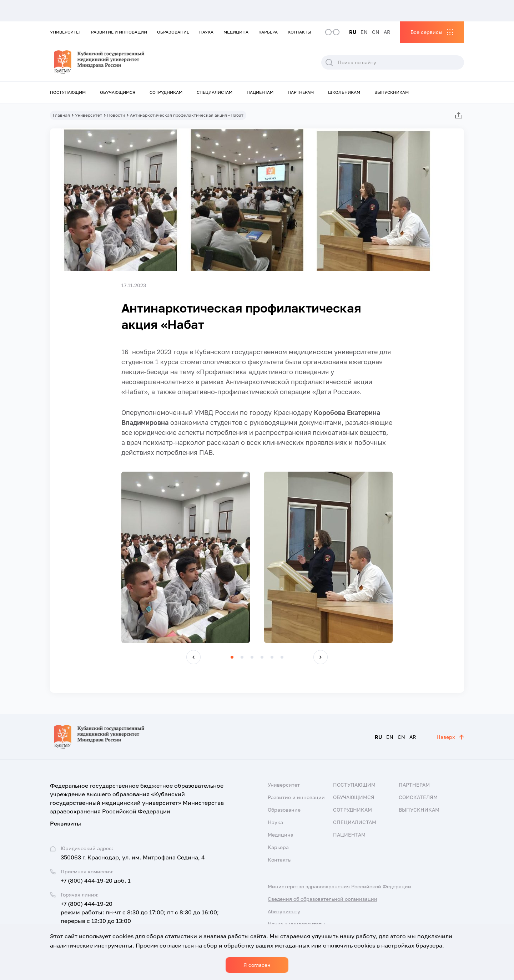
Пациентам (260, 92)
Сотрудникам (166, 92)
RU (353, 32)
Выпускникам (392, 92)
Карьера (268, 32)
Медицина (236, 32)
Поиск (329, 62)
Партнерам (301, 92)
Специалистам (215, 92)
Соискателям (418, 797)
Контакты (299, 32)
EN (364, 32)
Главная (61, 115)
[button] (193, 657)
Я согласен (257, 965)
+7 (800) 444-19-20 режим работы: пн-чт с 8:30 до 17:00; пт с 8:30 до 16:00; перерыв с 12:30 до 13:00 (140, 912)
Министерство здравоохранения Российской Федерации (339, 886)
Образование (173, 32)
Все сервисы (426, 32)
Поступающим (68, 92)
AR (387, 32)
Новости (116, 115)
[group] (186, 557)
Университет (65, 32)
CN (376, 32)
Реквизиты (65, 823)
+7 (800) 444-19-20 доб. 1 (96, 880)
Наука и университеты (296, 924)
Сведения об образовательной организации (322, 899)
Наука (206, 32)
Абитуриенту (284, 911)
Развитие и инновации (119, 32)
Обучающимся (118, 92)
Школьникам (344, 92)
